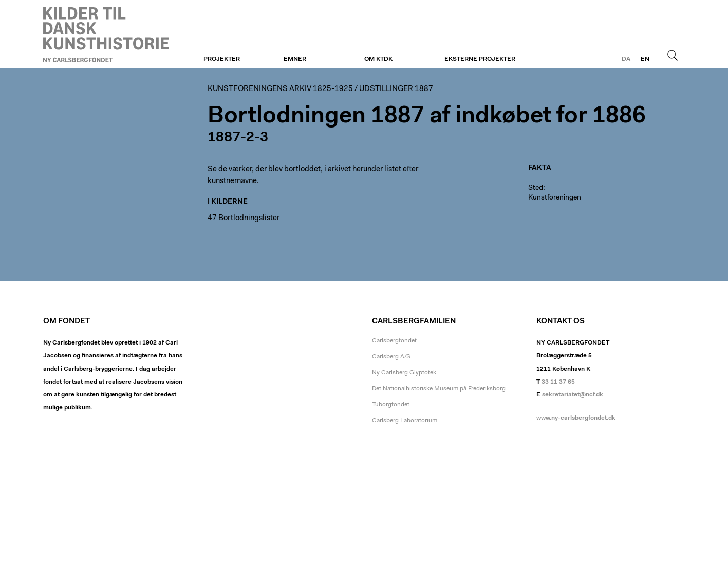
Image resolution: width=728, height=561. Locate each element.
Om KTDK (378, 59)
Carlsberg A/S (391, 357)
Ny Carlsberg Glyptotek (404, 373)
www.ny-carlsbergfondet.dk (576, 418)
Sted (536, 188)
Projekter (222, 59)
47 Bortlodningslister (244, 218)
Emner (295, 59)
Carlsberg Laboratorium (405, 421)
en (645, 59)
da (626, 59)
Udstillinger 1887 (396, 89)
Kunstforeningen (106, 34)
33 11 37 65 (558, 382)
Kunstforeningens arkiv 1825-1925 (280, 89)
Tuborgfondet (391, 405)
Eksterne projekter (480, 59)
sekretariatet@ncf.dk (573, 395)
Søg (673, 55)
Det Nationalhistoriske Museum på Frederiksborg (439, 389)
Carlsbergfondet (394, 341)
